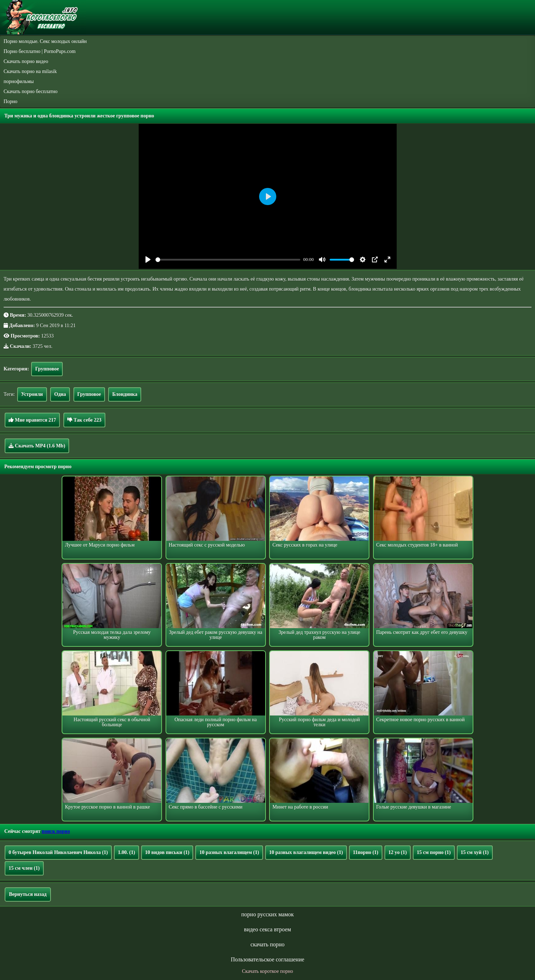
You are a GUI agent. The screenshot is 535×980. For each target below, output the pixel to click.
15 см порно (434, 852)
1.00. (126, 852)
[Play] (148, 259)
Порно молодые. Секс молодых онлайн (45, 41)
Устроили (32, 394)
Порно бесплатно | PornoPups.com (40, 51)
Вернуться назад (28, 894)
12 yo (398, 852)
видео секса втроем (267, 929)
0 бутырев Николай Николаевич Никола (58, 852)
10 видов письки (167, 852)
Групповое (47, 369)
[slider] (228, 260)
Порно (11, 101)
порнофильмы (19, 81)
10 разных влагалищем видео (306, 852)
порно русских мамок (267, 914)
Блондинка (125, 394)
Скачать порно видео (26, 61)
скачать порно (267, 944)
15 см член (24, 868)
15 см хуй (475, 852)
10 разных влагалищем (229, 852)
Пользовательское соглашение (267, 959)
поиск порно (56, 831)
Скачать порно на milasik (30, 71)
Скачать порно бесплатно (31, 91)
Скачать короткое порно (267, 971)
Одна (60, 394)
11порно (366, 852)
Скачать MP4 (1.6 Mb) (37, 446)
